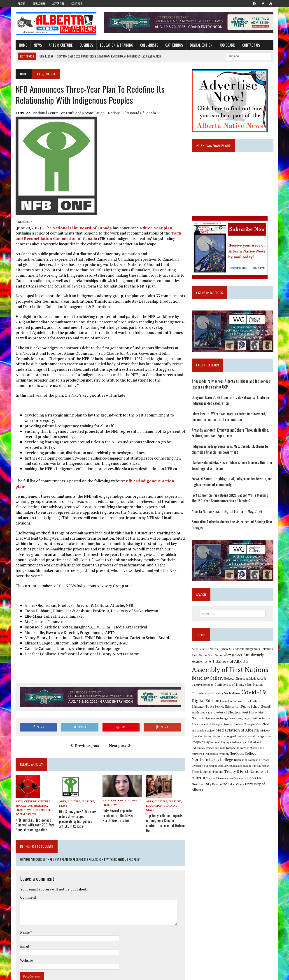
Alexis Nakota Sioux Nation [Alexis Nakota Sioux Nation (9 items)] (208, 657)
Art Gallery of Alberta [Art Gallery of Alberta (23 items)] (229, 663)
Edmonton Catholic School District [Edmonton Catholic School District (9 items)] (240, 702)
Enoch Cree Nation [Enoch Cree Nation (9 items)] (203, 714)
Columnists (148, 45)
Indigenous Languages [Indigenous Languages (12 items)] (236, 720)
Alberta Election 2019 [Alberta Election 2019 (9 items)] (222, 650)
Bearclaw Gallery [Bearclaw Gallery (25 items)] (208, 679)
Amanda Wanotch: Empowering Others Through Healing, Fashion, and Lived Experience (231, 434)
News (37, 45)
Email (24, 929)
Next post (119, 730)
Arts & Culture (59, 45)
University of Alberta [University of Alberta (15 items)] (226, 785)
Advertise (58, 3)
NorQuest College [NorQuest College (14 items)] (244, 755)
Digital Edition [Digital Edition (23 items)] (206, 702)
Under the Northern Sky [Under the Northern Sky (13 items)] (239, 779)
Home (22, 45)
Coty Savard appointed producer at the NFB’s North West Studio (122, 800)
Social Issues (24, 799)
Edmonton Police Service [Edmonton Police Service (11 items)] (208, 708)
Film (18, 794)
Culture (43, 786)
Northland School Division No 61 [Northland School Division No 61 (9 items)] (250, 762)
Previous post (84, 730)
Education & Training (115, 45)
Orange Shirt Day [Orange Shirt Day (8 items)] (201, 768)
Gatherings (173, 45)
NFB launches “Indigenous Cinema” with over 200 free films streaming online (34, 809)
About (22, 3)
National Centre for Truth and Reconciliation (68, 113)
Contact (77, 3)
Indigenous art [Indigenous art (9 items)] (211, 720)
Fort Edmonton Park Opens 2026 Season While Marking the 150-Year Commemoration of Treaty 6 (233, 499)
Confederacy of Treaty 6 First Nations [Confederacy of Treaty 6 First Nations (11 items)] (239, 686)
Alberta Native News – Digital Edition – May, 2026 (227, 512)
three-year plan (156, 228)
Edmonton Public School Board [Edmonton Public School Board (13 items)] (248, 708)
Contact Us (250, 45)
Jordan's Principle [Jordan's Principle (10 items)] (245, 725)
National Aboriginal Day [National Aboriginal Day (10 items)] (221, 738)
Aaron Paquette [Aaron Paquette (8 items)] (201, 651)
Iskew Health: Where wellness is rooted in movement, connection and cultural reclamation (229, 418)
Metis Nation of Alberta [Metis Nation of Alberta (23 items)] (232, 732)
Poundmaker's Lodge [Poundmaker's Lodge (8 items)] (223, 768)
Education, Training (30, 790)
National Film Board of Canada (131, 113)
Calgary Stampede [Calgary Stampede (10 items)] (203, 686)
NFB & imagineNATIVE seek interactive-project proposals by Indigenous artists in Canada (77, 803)
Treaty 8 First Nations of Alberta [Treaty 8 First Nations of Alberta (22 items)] (232, 773)
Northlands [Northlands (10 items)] (224, 762)
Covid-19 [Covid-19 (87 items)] (254, 693)
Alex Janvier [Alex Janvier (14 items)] (234, 656)
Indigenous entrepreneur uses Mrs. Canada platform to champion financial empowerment (230, 450)
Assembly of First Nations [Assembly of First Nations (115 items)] (230, 671)
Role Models (41, 794)
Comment (27, 880)
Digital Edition (200, 45)
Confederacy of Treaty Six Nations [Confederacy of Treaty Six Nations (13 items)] (217, 694)
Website (25, 943)
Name (24, 915)
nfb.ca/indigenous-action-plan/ (155, 481)
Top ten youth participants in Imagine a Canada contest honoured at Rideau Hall (166, 805)
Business (85, 45)
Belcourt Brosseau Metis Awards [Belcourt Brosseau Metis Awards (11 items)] (246, 680)
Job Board (226, 45)
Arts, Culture (25, 786)
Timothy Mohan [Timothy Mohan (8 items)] (244, 768)
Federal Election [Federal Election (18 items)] (228, 713)
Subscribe (39, 3)
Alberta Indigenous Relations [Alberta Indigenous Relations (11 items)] (254, 650)
